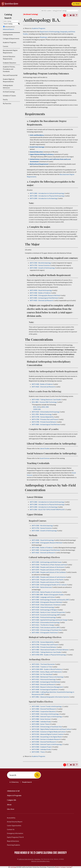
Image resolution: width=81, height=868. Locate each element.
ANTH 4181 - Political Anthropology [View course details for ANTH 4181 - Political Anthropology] (44, 617)
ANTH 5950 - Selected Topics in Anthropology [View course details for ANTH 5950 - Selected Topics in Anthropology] (47, 744)
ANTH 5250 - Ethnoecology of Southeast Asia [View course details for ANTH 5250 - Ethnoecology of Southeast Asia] (47, 727)
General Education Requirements (9, 58)
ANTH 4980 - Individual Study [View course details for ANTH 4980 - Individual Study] (41, 722)
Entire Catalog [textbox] (7, 21)
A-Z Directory (14, 782)
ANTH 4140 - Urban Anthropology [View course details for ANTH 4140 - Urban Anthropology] (43, 607)
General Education (36, 152)
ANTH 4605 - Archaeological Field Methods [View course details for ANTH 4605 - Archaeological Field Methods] (44, 298)
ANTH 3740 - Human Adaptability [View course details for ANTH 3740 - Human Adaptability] (43, 417)
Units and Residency (37, 135)
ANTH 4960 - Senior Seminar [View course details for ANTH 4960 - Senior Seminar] (41, 719)
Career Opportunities (14, 826)
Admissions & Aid (13, 791)
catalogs (13, 867)
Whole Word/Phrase (10, 27)
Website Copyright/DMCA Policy (40, 861)
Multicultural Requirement (39, 164)
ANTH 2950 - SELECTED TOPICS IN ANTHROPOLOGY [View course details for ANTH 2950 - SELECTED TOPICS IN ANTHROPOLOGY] (47, 510)
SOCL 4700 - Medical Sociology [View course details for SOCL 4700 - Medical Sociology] (42, 414)
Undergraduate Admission (8, 87)
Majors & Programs (14, 796)
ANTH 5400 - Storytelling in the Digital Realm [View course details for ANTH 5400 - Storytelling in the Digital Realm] (47, 737)
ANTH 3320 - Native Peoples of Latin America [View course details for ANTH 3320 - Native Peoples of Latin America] (47, 592)
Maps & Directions (13, 841)
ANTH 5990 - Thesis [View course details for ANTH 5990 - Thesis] (38, 752)
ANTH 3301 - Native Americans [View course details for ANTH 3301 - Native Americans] (42, 587)
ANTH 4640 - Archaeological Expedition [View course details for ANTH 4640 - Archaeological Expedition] (45, 689)
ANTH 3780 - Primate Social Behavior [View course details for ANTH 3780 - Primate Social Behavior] (44, 422)
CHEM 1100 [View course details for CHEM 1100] (37, 409)
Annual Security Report (15, 822)
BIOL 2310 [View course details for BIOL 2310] (37, 407)
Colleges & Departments (11, 39)
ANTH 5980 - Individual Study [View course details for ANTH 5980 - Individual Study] (41, 749)
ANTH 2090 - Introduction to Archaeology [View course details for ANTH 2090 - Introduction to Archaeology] (44, 198)
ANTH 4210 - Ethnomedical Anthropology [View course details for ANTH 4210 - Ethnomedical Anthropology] (46, 412)
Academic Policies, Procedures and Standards (9, 69)
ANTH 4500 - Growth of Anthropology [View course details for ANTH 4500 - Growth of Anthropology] (42, 268)
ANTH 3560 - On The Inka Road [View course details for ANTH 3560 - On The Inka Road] (42, 674)
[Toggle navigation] (76, 4)
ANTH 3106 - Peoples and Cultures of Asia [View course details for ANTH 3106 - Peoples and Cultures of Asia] (45, 582)
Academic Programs (10, 42)
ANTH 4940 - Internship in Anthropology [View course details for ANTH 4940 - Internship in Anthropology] (45, 714)
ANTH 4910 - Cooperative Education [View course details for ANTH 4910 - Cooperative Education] (44, 711)
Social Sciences (45, 458)
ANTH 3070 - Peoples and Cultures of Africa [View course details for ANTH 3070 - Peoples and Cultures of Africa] (46, 570)
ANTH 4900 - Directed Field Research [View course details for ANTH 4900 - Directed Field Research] (44, 709)
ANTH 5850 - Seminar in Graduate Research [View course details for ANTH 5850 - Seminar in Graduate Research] (46, 739)
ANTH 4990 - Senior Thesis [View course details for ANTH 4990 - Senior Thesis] (40, 724)
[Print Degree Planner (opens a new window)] (68, 15)
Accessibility (11, 818)
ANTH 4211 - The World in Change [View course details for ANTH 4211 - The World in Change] (43, 625)
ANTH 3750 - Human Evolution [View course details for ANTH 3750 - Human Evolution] (40, 265)
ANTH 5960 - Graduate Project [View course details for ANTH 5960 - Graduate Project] (42, 747)
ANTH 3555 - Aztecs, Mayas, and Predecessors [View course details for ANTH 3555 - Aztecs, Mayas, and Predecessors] (47, 672)
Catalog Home (8, 35)
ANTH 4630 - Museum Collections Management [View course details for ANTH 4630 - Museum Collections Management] (47, 687)
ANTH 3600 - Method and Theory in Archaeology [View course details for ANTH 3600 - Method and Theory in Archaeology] (48, 677)
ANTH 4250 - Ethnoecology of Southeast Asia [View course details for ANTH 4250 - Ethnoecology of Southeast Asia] (47, 630)
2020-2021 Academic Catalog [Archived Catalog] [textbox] (54, 11)
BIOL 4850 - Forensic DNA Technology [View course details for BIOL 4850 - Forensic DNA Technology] (44, 402)
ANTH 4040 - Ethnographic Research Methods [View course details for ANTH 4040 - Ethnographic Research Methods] (45, 295)
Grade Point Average (37, 147)
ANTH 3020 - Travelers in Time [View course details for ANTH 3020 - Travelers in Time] (42, 667)
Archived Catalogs (9, 92)
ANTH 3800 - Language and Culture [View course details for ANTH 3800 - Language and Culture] (43, 597)
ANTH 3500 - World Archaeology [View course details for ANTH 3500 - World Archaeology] (40, 263)
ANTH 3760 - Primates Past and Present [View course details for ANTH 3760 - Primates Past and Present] (45, 419)
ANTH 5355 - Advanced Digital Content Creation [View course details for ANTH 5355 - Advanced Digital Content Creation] (48, 734)
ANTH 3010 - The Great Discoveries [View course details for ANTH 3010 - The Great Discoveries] (43, 664)
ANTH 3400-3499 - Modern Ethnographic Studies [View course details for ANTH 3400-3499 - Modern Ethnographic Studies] (48, 595)
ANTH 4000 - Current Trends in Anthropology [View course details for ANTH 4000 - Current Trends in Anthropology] (47, 706)
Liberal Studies (45, 448)
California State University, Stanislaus (29, 859)
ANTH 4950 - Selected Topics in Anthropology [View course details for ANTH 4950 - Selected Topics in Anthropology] (47, 717)
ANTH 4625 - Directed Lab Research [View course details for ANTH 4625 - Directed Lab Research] (41, 300)
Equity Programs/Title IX (15, 837)
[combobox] (60, 11)
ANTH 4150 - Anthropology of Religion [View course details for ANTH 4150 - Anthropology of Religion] (45, 610)
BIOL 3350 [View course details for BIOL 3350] (45, 407)
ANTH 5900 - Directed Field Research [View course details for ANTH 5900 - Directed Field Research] (44, 742)
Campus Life (12, 800)
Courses (6, 46)
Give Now (11, 809)
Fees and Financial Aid (10, 75)
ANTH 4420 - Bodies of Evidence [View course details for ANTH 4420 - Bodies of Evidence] (40, 293)
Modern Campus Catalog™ (64, 867)
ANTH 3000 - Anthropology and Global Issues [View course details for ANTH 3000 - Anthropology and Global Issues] (47, 562)
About (9, 805)
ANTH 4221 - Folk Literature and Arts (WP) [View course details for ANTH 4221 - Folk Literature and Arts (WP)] (46, 627)
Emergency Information (15, 833)
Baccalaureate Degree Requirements (10, 51)
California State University (55, 853)
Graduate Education (9, 63)
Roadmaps (44, 37)
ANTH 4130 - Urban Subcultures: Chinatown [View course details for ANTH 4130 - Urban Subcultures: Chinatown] (46, 605)
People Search (27, 782)
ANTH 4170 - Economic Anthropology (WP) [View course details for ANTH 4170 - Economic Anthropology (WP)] (46, 615)
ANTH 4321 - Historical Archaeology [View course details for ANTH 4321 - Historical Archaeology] (44, 679)
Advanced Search (8, 29)
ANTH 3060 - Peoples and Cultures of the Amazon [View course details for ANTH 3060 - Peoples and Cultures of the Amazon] (48, 567)
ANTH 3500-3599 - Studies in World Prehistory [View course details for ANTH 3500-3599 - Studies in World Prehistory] (47, 669)
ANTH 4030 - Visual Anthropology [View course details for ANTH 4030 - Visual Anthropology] (41, 290)
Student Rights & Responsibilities (9, 80)
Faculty (5, 99)
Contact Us (11, 829)
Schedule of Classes (9, 96)
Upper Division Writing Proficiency (42, 154)
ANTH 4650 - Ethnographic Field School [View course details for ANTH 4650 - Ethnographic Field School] (45, 633)
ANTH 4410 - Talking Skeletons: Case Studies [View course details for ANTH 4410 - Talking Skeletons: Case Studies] (46, 400)
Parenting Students (14, 845)
